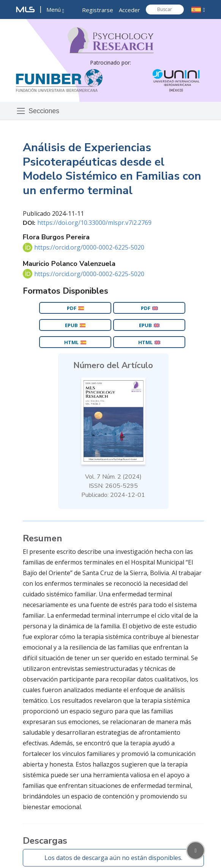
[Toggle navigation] (40, 111)
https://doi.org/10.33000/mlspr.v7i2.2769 (94, 223)
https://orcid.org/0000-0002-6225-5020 (89, 247)
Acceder (129, 10)
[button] (55, 10)
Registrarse (98, 10)
